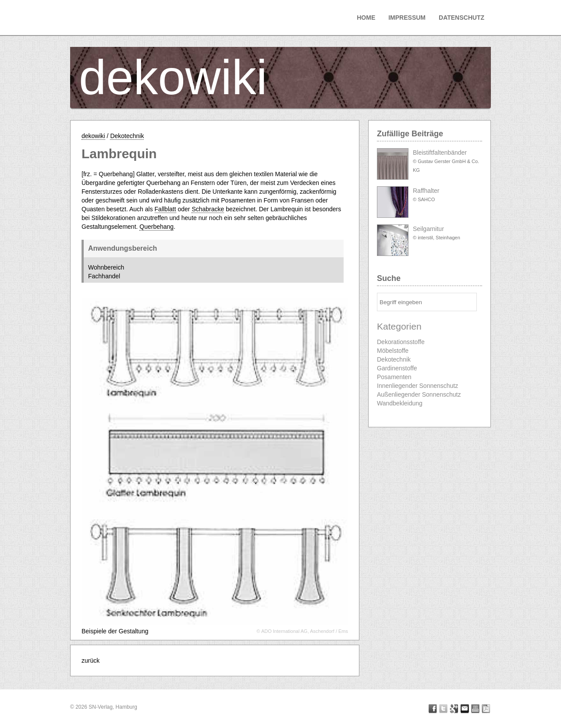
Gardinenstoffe (397, 368)
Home (366, 18)
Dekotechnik (127, 136)
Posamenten (394, 377)
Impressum (407, 18)
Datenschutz (462, 18)
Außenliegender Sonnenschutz (419, 394)
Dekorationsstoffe (401, 342)
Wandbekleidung (400, 403)
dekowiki (173, 77)
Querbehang (156, 227)
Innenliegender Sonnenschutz (417, 386)
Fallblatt (165, 209)
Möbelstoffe (393, 351)
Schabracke (208, 209)
